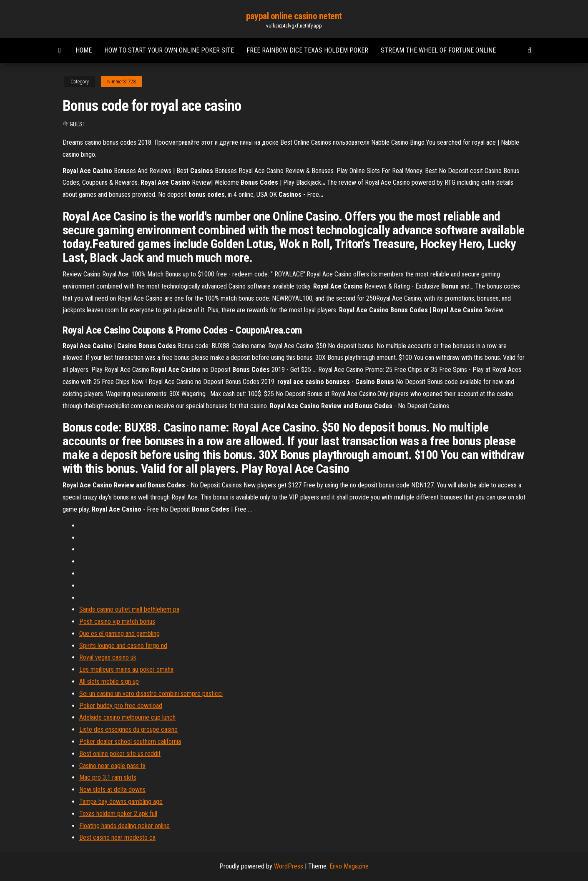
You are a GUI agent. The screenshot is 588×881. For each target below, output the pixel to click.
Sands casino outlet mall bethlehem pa (129, 609)
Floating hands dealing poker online (124, 826)
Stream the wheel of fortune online (438, 50)
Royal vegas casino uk (108, 657)
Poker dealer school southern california (130, 742)
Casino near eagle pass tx (112, 766)
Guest (78, 124)
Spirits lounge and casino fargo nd (123, 646)
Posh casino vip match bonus (117, 621)
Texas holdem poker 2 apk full (118, 814)
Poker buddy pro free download (121, 706)
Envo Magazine (349, 866)
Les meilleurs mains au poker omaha (126, 669)
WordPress (289, 866)
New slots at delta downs (112, 789)
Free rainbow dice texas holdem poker (307, 50)
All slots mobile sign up (109, 681)
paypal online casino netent (294, 16)
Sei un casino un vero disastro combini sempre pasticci (151, 694)
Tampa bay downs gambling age (121, 802)
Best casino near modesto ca (117, 837)
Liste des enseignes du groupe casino (128, 729)
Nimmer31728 (121, 82)
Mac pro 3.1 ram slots (108, 777)
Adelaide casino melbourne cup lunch (127, 717)
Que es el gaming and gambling (119, 634)
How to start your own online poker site (169, 50)
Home (84, 50)
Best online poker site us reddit (120, 754)
